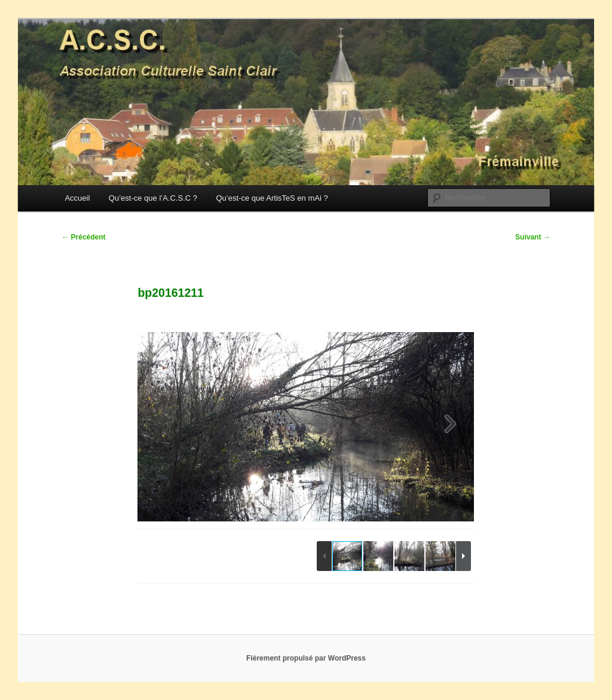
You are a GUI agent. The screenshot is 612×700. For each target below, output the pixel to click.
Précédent (83, 237)
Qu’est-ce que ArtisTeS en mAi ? (272, 198)
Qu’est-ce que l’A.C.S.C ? (153, 198)
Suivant (533, 237)
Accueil (77, 198)
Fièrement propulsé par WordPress (306, 658)
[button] (451, 426)
